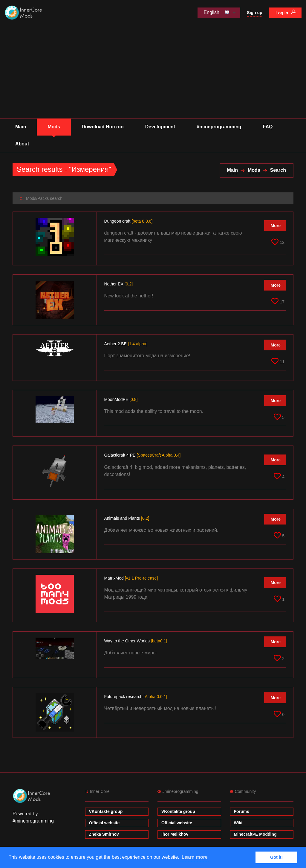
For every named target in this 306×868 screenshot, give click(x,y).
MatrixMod (131, 578)
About (22, 144)
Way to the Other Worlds (136, 641)
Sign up (254, 13)
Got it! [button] (276, 857)
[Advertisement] (153, 74)
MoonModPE (121, 399)
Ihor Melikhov (175, 834)
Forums (242, 811)
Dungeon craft (128, 221)
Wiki (238, 823)
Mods (54, 127)
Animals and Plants (127, 518)
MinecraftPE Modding (255, 834)
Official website (104, 823)
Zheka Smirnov (104, 834)
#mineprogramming (219, 127)
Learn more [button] (194, 857)
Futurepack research (136, 697)
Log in (286, 13)
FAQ (268, 127)
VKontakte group (106, 811)
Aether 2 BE (126, 344)
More (276, 226)
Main (21, 127)
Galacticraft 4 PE (142, 455)
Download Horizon (102, 127)
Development (160, 127)
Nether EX (118, 284)
